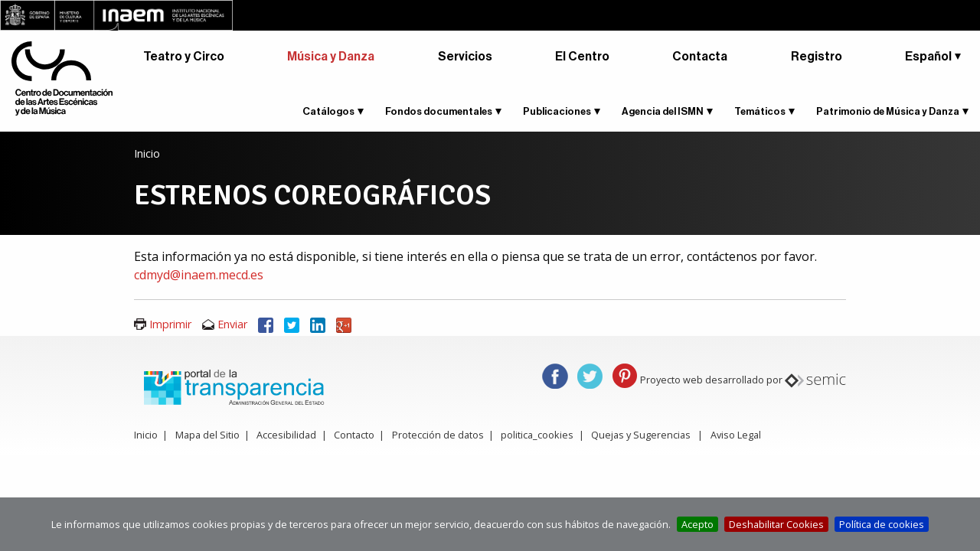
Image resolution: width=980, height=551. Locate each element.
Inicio (147, 153)
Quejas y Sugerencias (641, 435)
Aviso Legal (736, 435)
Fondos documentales (439, 111)
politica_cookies (537, 435)
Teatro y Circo (184, 57)
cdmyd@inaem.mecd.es (199, 275)
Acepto (697, 524)
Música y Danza (331, 57)
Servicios (465, 57)
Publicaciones (557, 111)
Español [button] (928, 57)
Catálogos (328, 111)
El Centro (582, 57)
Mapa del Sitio (207, 435)
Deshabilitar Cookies (776, 524)
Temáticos (760, 111)
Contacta (700, 57)
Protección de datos (438, 435)
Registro (817, 57)
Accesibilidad (286, 435)
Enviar (232, 324)
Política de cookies (882, 524)
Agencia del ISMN (663, 111)
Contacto (354, 435)
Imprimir (170, 324)
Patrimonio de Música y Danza (888, 111)
